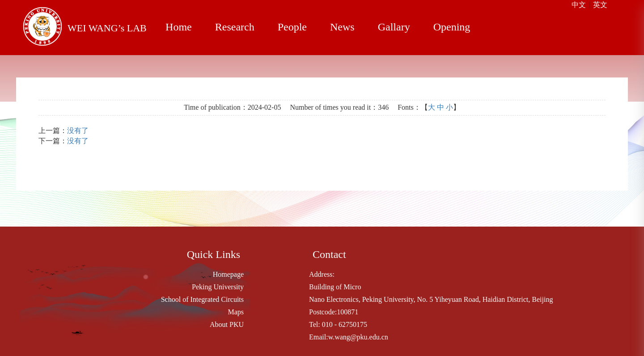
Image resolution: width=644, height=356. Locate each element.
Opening (452, 27)
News (342, 27)
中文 (579, 5)
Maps (236, 312)
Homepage (228, 274)
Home (179, 27)
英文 (600, 5)
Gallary (394, 27)
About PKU (227, 324)
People (292, 27)
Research (235, 27)
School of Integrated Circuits (202, 299)
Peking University (218, 287)
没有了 (78, 131)
